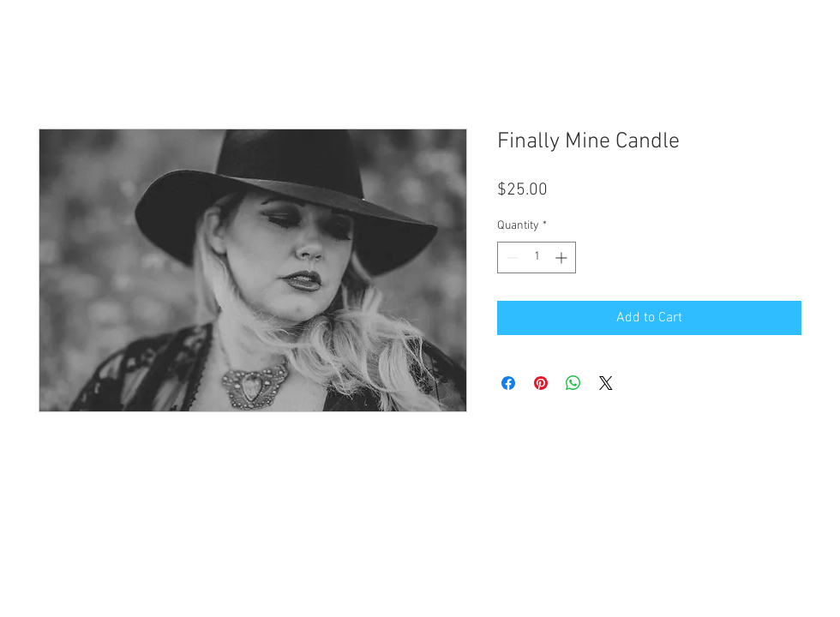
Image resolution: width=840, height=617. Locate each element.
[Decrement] (510, 258)
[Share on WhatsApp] (573, 383)
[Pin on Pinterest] (541, 383)
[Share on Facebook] (508, 383)
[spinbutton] (537, 258)
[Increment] (563, 258)
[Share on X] (606, 383)
